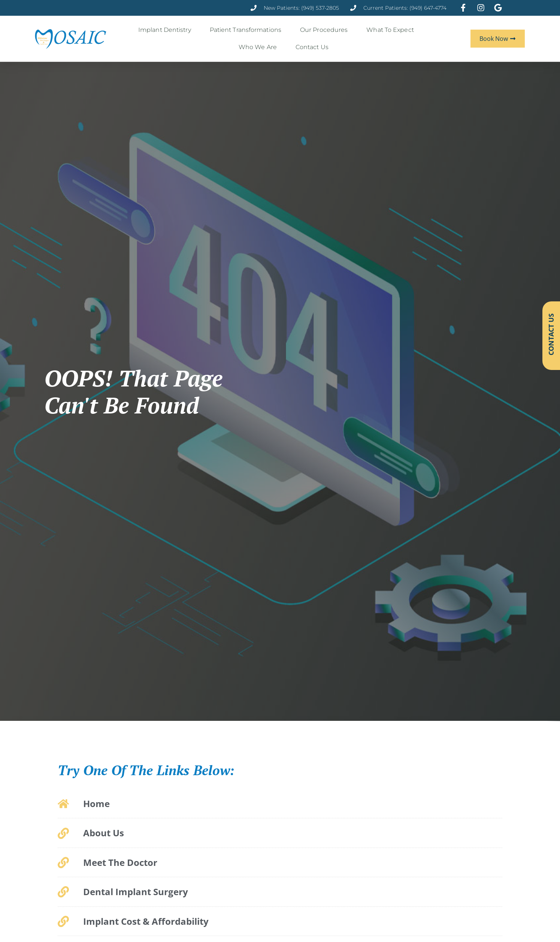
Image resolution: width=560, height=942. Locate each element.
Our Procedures (326, 30)
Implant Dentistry (167, 30)
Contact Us (314, 47)
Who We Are (260, 47)
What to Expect (392, 30)
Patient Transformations (247, 30)
